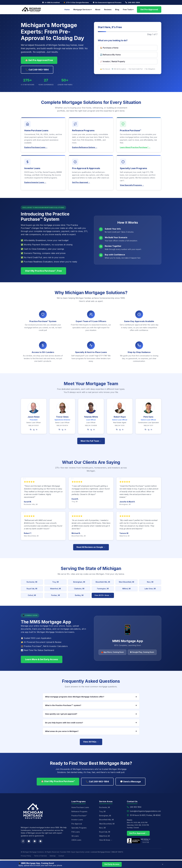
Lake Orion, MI (150, 589)
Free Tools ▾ (128, 10)
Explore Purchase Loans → (36, 147)
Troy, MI (55, 582)
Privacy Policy (26, 856)
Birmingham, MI (79, 582)
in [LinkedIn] (37, 429)
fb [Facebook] (31, 429)
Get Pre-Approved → (81, 182)
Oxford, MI (32, 595)
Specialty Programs (79, 828)
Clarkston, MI (79, 589)
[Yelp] (40, 841)
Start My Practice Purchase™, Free (43, 271)
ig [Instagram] (34, 429)
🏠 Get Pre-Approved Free (39, 60)
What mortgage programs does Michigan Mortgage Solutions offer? (91, 697)
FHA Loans (76, 832)
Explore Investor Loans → (35, 182)
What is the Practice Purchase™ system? (91, 705)
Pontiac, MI (56, 595)
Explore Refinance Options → (85, 147)
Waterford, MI (55, 589)
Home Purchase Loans (80, 807)
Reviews (108, 10)
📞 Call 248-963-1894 (37, 70)
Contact (61, 856)
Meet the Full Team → (91, 441)
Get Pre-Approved (149, 9)
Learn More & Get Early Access (42, 659)
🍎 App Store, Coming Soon (112, 652)
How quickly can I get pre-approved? (91, 714)
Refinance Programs (79, 812)
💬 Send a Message (130, 782)
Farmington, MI (103, 589)
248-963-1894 (134, 2)
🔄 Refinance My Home (110, 55)
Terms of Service (40, 856)
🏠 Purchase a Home (109, 48)
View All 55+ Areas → (103, 595)
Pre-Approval (77, 824)
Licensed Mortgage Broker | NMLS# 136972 (107, 852)
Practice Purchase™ (79, 816)
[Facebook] (23, 841)
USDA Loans (76, 840)
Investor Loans (77, 820)
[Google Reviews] (35, 841)
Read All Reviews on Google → (91, 547)
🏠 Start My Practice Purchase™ (58, 781)
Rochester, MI (32, 582)
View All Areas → (106, 840)
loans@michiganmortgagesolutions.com (145, 811)
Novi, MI (150, 582)
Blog (117, 10)
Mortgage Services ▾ (82, 10)
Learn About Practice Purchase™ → (135, 147)
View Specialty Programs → (132, 185)
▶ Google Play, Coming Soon (142, 652)
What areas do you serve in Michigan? (91, 731)
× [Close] (163, 864)
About (98, 10)
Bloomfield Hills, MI (103, 582)
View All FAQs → (91, 742)
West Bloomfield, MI (126, 582)
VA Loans (75, 836)
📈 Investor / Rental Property (113, 62)
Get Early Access (112, 864)
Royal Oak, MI (32, 589)
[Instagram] (29, 841)
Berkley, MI (79, 595)
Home (67, 10)
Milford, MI (126, 589)
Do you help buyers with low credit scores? (91, 723)
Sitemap (53, 856)
